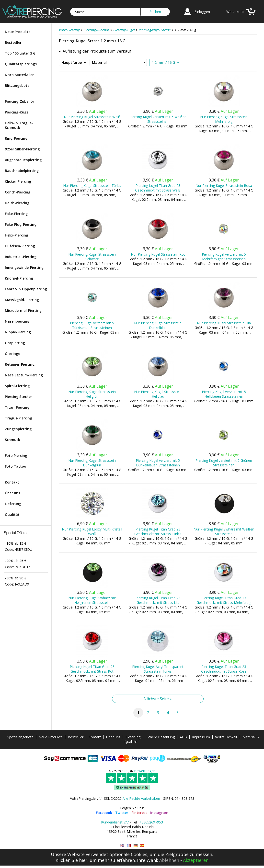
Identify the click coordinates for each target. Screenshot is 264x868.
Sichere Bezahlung (160, 737)
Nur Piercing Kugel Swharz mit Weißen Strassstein (224, 531)
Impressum (201, 737)
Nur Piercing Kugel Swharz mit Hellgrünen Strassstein (92, 600)
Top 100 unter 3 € (20, 53)
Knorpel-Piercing (19, 278)
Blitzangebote (17, 85)
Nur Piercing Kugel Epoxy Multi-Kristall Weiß (92, 531)
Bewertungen (145, 771)
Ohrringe (12, 354)
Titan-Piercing (17, 407)
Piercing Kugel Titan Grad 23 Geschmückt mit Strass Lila (158, 600)
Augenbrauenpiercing (23, 160)
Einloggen (202, 12)
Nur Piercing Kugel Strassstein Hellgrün (92, 394)
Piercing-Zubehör (20, 101)
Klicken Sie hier (71, 860)
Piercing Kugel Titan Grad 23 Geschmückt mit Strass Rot (92, 669)
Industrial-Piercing (21, 257)
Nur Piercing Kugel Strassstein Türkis (92, 186)
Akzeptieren (196, 860)
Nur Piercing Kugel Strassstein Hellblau (158, 394)
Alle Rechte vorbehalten (141, 798)
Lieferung (13, 504)
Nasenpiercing (17, 321)
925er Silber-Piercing (22, 149)
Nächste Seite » (158, 699)
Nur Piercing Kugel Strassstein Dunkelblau (158, 325)
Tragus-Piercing (18, 418)
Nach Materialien (20, 75)
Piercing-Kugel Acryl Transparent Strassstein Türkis (158, 669)
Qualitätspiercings (21, 64)
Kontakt (12, 482)
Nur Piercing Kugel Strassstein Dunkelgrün (92, 463)
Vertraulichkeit (226, 737)
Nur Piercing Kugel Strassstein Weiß (92, 117)
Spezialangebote (20, 737)
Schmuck (12, 440)
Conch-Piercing (18, 192)
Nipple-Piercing (18, 332)
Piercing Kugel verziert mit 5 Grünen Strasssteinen (224, 463)
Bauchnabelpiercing (22, 171)
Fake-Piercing (16, 214)
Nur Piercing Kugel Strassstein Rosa (224, 186)
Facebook (104, 813)
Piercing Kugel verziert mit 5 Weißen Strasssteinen (158, 119)
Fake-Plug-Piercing (21, 224)
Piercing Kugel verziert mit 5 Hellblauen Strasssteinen (224, 394)
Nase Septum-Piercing (24, 375)
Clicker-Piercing (18, 181)
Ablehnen (169, 860)
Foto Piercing (16, 456)
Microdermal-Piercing (23, 310)
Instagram (159, 813)
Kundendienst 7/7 (115, 822)
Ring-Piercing (16, 138)
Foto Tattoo (16, 466)
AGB (183, 737)
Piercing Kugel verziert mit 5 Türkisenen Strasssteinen (92, 325)
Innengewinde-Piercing (24, 267)
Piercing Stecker (18, 397)
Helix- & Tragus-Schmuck (19, 125)
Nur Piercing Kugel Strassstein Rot (158, 254)
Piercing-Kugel (17, 112)
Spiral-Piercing (17, 386)
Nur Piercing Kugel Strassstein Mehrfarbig (224, 119)
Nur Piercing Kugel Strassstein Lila (224, 323)
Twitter (122, 813)
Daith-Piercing (17, 203)
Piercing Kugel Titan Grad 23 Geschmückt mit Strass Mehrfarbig (224, 600)
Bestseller (13, 42)
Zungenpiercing (18, 429)
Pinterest (139, 813)
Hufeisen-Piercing (20, 246)
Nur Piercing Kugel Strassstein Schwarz (92, 257)
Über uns (12, 493)
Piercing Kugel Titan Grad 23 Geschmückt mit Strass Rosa (224, 669)
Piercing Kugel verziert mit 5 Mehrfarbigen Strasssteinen (224, 257)
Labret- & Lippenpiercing (26, 289)
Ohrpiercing (15, 343)
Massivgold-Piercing (22, 300)
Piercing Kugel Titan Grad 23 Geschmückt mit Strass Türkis (158, 531)
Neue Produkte (18, 32)
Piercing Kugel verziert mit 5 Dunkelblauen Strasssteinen (158, 463)
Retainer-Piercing (20, 364)
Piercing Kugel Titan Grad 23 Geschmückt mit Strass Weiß (158, 188)
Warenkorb (235, 12)
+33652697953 (151, 822)
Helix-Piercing (17, 235)
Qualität (12, 514)
